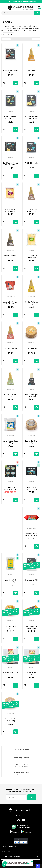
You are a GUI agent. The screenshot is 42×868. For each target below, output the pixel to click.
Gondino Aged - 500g (11, 627)
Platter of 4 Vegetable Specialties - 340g (11, 488)
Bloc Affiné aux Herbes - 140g (32, 257)
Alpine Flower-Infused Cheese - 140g (11, 210)
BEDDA (10, 204)
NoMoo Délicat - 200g (32, 673)
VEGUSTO (10, 667)
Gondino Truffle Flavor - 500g (11, 720)
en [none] (38, 866)
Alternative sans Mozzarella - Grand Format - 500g (32, 534)
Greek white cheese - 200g (11, 71)
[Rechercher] (18, 13)
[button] (8, 34)
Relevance (36, 39)
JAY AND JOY (10, 436)
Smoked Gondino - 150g (11, 257)
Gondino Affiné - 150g (32, 71)
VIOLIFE (10, 65)
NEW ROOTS (10, 574)
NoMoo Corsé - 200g (11, 673)
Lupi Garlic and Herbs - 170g (11, 581)
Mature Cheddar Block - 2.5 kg (32, 627)
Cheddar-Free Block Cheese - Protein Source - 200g (32, 488)
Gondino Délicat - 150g (11, 396)
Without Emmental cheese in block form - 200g (32, 118)
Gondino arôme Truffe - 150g (32, 210)
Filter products (6, 39)
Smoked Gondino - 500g (32, 442)
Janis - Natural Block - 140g (11, 442)
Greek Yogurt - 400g (32, 580)
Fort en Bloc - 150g (31, 163)
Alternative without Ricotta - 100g (11, 303)
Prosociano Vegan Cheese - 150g (32, 396)
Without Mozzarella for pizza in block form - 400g (11, 118)
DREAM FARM (11, 297)
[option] (34, 866)
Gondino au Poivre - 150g (32, 303)
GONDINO (32, 65)
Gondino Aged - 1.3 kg (32, 349)
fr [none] (34, 866)
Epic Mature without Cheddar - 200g (10, 164)
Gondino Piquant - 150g (11, 349)
